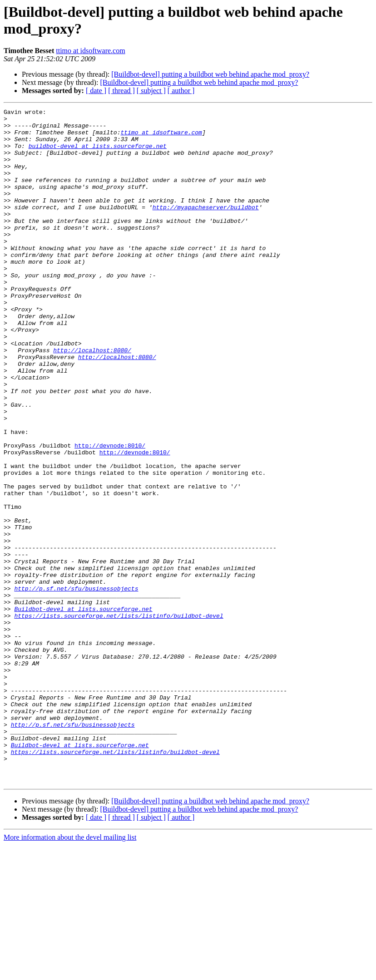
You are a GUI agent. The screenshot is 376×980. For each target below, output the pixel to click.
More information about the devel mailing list (70, 972)
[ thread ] (121, 91)
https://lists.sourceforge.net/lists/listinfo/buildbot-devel (119, 718)
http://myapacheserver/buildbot (206, 227)
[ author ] (181, 91)
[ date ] (96, 91)
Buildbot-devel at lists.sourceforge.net (83, 709)
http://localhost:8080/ (92, 399)
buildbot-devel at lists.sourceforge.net (98, 154)
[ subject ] (151, 91)
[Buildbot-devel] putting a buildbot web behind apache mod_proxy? (210, 74)
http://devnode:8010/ (110, 513)
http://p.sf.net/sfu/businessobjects (76, 685)
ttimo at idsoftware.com (90, 51)
